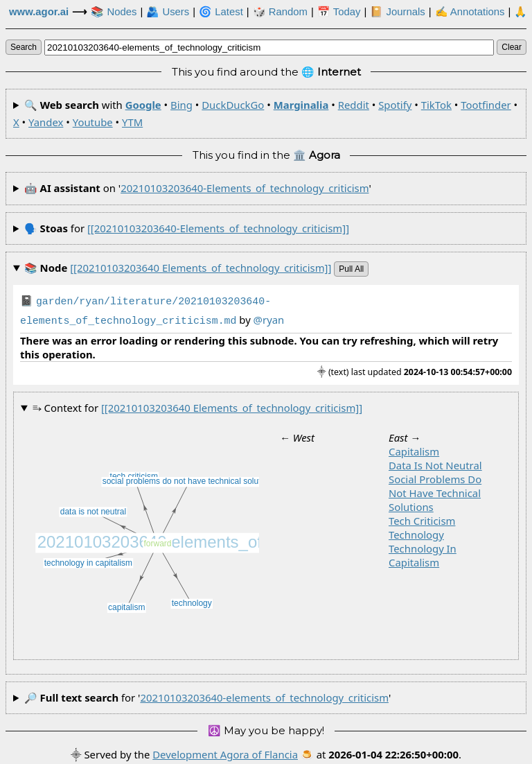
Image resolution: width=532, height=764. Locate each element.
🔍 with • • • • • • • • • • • (265, 113)
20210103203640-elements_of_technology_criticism (245, 188)
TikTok (436, 105)
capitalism (414, 449)
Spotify (395, 105)
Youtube (93, 122)
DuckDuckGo (233, 105)
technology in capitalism (423, 553)
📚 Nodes (114, 12)
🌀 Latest (221, 12)
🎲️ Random (280, 12)
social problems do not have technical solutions (435, 490)
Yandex (46, 122)
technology (416, 532)
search (24, 47)
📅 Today (339, 12)
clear (512, 47)
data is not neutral (435, 462)
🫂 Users (168, 12)
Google (143, 105)
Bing (181, 105)
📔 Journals (397, 12)
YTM (132, 122)
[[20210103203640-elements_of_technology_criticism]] (218, 228)
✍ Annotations (470, 12)
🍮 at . (381, 752)
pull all (351, 269)
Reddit (354, 105)
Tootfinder (486, 105)
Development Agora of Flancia (225, 752)
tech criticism (422, 518)
